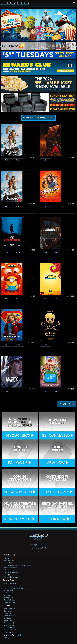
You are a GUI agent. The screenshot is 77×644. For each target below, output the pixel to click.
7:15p (45, 206)
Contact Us (8, 611)
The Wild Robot (9, 600)
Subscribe (7, 613)
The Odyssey (9, 595)
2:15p (7, 206)
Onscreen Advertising (11, 630)
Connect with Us (10, 616)
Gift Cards (7, 618)
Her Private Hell (9, 590)
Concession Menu (10, 627)
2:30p (45, 299)
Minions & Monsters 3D (12, 572)
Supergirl (7, 575)
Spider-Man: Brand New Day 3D (15, 588)
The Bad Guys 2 (9, 598)
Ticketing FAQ (9, 623)
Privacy (7, 638)
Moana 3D (7, 563)
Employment (8, 632)
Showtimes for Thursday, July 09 (39, 118)
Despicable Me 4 (10, 602)
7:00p (45, 160)
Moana (6, 558)
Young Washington (10, 568)
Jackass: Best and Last (12, 577)
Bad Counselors (9, 593)
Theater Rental (9, 625)
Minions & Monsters (11, 570)
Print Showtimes (67, 404)
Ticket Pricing (9, 620)
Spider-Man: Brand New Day (13, 586)
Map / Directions (10, 609)
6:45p (18, 206)
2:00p (7, 160)
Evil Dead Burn (9, 560)
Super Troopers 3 (10, 583)
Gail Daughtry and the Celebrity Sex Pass (18, 565)
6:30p (18, 160)
